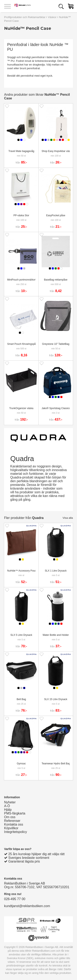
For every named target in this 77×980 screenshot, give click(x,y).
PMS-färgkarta (15, 813)
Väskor (52, 17)
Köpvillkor (11, 828)
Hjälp (8, 810)
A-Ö (7, 806)
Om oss (10, 817)
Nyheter (10, 802)
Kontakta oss (14, 824)
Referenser (12, 821)
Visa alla (68, 518)
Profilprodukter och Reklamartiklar (25, 17)
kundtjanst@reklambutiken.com (27, 906)
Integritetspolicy (16, 832)
